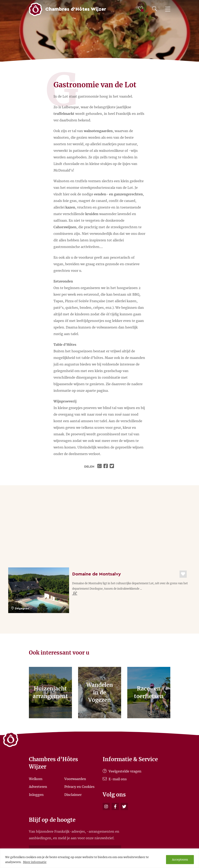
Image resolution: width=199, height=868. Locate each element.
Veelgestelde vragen (122, 771)
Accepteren (180, 860)
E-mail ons (115, 779)
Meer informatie (35, 862)
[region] (99, 858)
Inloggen (36, 794)
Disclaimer (73, 794)
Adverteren (38, 787)
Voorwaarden (75, 779)
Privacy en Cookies (79, 787)
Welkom (36, 779)
